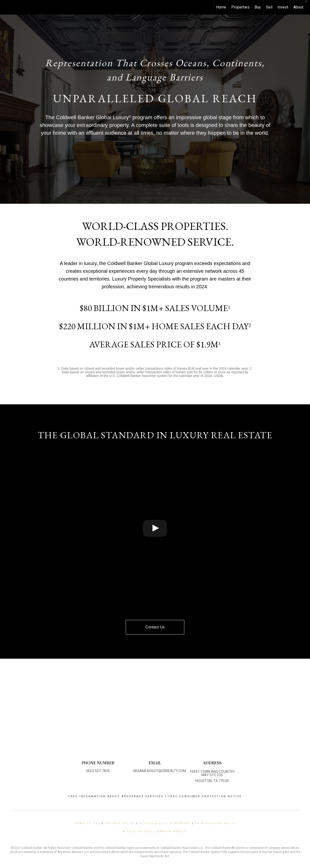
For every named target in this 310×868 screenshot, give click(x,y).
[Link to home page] (6, 7)
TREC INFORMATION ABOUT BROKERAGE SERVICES (116, 796)
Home (221, 7)
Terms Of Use (87, 823)
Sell (269, 7)
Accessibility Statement (165, 823)
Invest (283, 7)
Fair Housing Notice (216, 823)
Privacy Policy (120, 823)
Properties (240, 7)
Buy (258, 7)
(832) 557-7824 (98, 771)
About (298, 7)
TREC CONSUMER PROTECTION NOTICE (205, 796)
